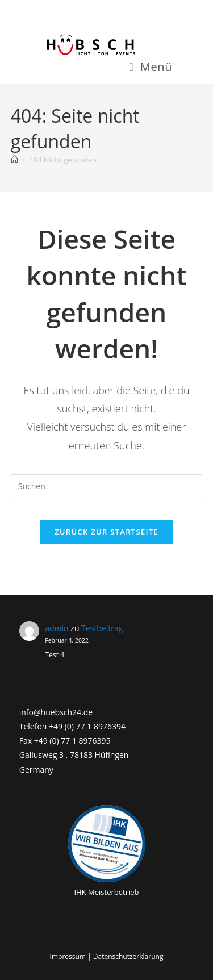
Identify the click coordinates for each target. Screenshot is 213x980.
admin (57, 628)
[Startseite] (14, 160)
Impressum (68, 956)
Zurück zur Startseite (106, 532)
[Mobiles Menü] (151, 67)
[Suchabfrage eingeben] (107, 486)
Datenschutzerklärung (128, 956)
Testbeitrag (102, 628)
